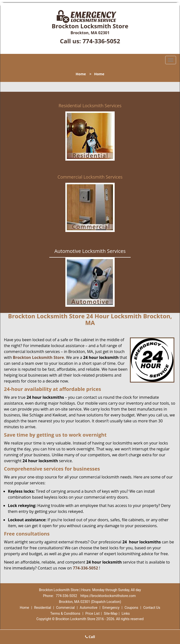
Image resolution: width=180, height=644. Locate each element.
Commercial (65, 608)
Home (81, 74)
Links (126, 613)
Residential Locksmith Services (90, 106)
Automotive (89, 608)
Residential (43, 608)
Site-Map (111, 613)
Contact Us (152, 608)
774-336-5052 (101, 41)
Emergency (111, 608)
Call (90, 637)
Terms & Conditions (65, 613)
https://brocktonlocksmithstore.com (108, 596)
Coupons (131, 608)
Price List (92, 613)
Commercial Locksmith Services (90, 177)
